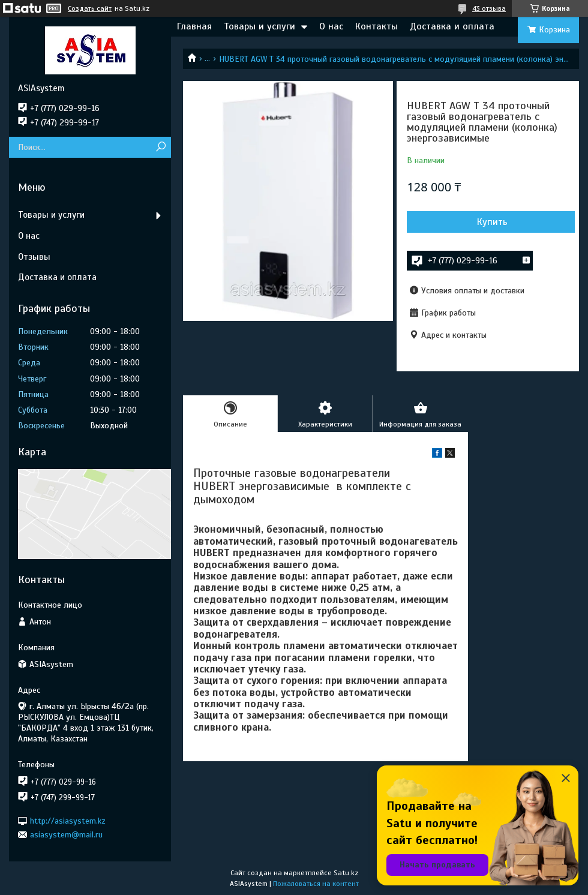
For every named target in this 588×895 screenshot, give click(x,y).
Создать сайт (90, 8)
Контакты (376, 26)
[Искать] (160, 147)
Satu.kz (346, 873)
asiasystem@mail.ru (66, 835)
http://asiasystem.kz (68, 820)
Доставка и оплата (452, 26)
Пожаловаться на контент (316, 884)
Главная (194, 26)
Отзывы (34, 257)
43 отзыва (489, 8)
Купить (492, 222)
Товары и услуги (259, 26)
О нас (331, 26)
